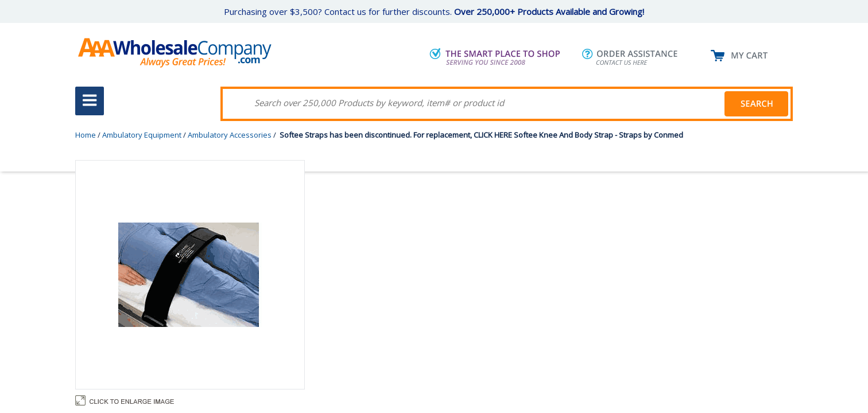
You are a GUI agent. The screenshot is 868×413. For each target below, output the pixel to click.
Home (86, 135)
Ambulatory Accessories (230, 135)
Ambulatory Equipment (142, 135)
